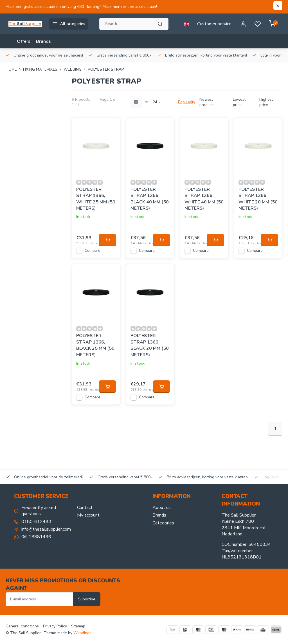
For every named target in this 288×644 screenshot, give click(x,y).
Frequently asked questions (39, 511)
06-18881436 (36, 537)
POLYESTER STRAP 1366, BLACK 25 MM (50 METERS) (95, 345)
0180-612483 (36, 522)
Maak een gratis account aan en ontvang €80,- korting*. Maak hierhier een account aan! (81, 7)
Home (14, 69)
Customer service (214, 24)
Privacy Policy (55, 626)
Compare (93, 251)
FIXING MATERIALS (43, 69)
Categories (163, 523)
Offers (24, 41)
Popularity (187, 102)
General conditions (22, 626)
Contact (85, 508)
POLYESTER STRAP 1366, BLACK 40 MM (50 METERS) (150, 199)
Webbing (76, 69)
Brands (43, 41)
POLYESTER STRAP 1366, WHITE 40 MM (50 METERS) (204, 199)
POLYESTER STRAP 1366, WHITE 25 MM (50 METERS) (96, 199)
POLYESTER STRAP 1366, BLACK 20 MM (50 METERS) (150, 345)
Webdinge (83, 633)
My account (88, 515)
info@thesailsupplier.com (46, 529)
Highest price (266, 102)
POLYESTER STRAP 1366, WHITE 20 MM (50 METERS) (258, 199)
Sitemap (78, 626)
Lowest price (239, 102)
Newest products (207, 102)
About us (162, 508)
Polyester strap (106, 69)
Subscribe (87, 599)
